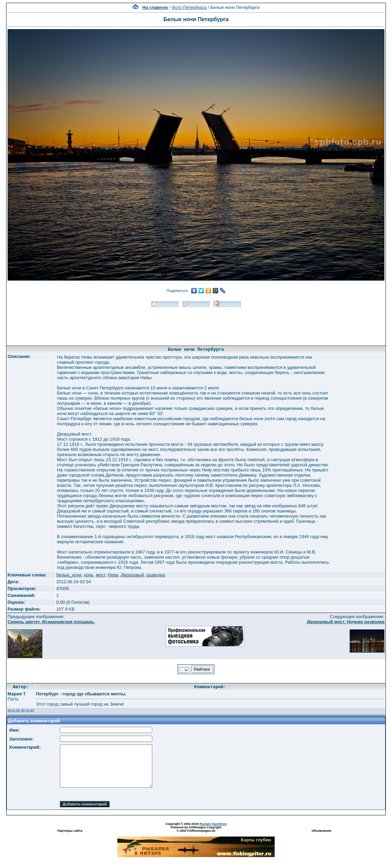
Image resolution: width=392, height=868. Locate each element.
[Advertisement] (196, 324)
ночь (89, 575)
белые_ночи (69, 575)
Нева (113, 575)
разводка (156, 575)
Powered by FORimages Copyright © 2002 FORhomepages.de (196, 829)
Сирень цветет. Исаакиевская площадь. (51, 622)
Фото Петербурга (189, 7)
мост (100, 575)
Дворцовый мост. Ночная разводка (346, 622)
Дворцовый (132, 575)
